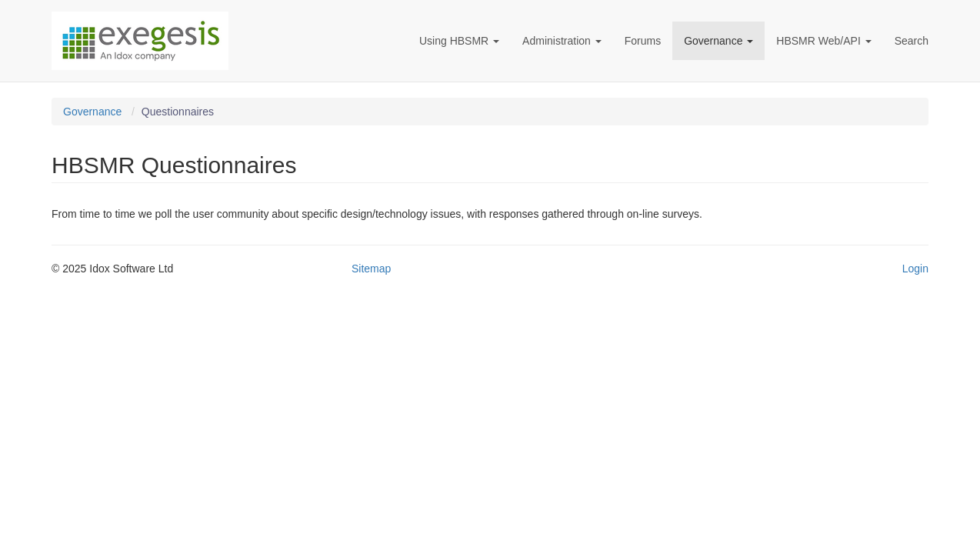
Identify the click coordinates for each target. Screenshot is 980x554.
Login (915, 269)
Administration (562, 41)
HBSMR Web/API (823, 41)
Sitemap (371, 269)
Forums (643, 41)
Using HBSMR (459, 41)
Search (912, 41)
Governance (718, 41)
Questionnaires (178, 112)
